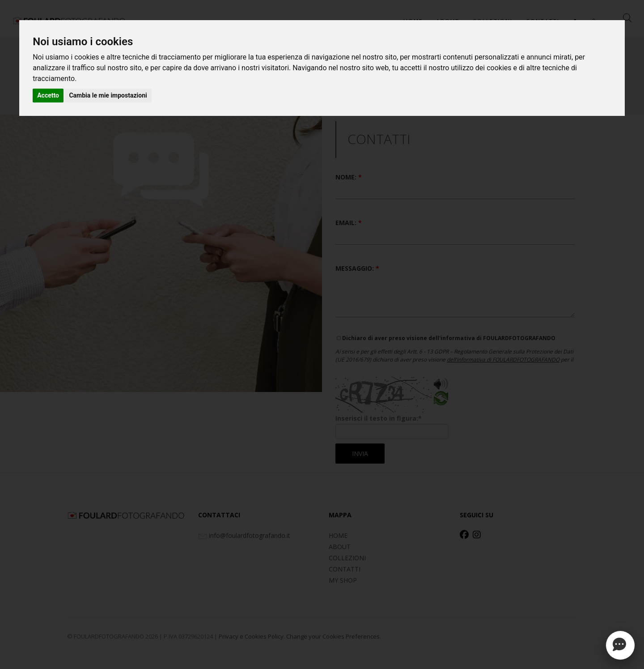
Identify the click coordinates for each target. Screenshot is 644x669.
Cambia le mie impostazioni (108, 95)
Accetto (48, 95)
